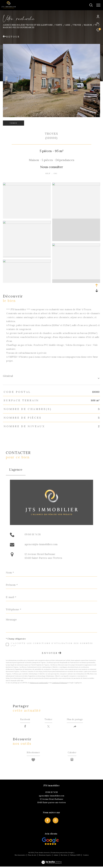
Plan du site (32, 857)
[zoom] (27, 185)
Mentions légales (45, 857)
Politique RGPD (75, 857)
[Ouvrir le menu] (98, 5)
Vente (59, 25)
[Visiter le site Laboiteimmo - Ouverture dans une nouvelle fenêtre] (51, 862)
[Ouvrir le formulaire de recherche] (82, 5)
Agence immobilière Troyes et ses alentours (28, 25)
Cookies (86, 857)
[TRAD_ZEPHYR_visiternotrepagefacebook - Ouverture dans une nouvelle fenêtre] (48, 822)
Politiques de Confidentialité (39, 683)
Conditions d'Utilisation (60, 683)
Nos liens (64, 857)
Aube (68, 25)
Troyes (77, 25)
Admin (56, 857)
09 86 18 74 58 (33, 534)
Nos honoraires (20, 857)
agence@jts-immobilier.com (41, 544)
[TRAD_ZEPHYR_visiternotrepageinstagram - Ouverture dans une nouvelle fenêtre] (56, 822)
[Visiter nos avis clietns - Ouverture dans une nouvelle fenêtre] (50, 843)
